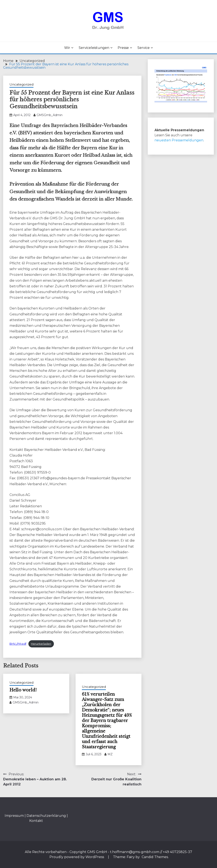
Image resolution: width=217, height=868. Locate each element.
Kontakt (36, 821)
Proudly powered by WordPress (77, 857)
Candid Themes (155, 857)
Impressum (14, 816)
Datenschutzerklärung (46, 816)
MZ (110, 754)
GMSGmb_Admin (50, 115)
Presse (123, 48)
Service (144, 48)
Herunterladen (41, 644)
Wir (67, 48)
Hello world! (23, 690)
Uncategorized (21, 84)
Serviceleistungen (94, 48)
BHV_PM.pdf (18, 644)
